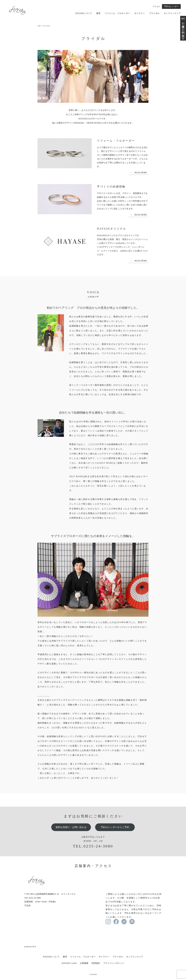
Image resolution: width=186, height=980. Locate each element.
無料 (183, 28)
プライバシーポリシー (114, 963)
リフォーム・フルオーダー (117, 13)
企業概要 (84, 963)
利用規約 (96, 963)
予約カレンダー (171, 6)
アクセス (156, 7)
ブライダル (154, 13)
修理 (98, 13)
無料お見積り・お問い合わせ (71, 827)
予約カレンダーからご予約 (115, 827)
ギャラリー (139, 13)
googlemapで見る (30, 947)
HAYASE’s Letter (69, 963)
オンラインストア (172, 13)
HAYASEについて (84, 13)
